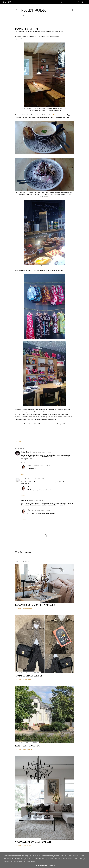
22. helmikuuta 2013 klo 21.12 (36, 479)
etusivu (25, 15)
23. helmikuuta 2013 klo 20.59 (41, 487)
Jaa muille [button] (18, 441)
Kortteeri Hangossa (27, 746)
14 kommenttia (27, 609)
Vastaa (24, 475)
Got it (52, 866)
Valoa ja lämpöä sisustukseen (33, 842)
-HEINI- (24, 479)
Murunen (56, 115)
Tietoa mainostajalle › (79, 2)
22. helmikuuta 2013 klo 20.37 (42, 452)
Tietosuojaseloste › (62, 2)
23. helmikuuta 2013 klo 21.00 (41, 466)
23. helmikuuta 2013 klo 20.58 (41, 510)
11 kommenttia (27, 679)
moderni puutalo (34, 10)
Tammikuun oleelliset (29, 676)
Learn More (41, 866)
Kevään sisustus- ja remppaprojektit (37, 605)
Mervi (29, 466)
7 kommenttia (27, 846)
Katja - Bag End (27, 452)
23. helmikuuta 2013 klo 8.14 (38, 500)
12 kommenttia (27, 749)
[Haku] (73, 10)
